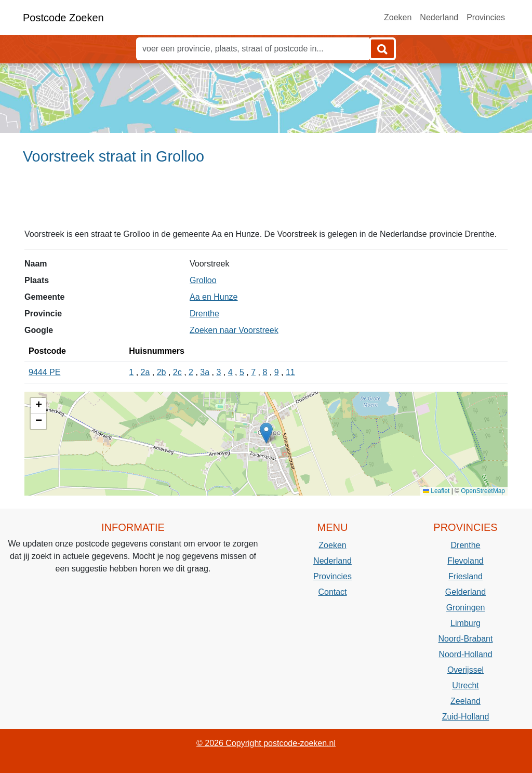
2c (177, 372)
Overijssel (465, 670)
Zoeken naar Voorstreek (234, 330)
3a (205, 372)
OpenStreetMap (483, 491)
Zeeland (465, 701)
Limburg (465, 623)
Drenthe (204, 314)
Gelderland (465, 592)
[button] (266, 433)
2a (145, 372)
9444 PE (44, 372)
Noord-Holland (465, 654)
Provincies (486, 17)
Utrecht (465, 685)
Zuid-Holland (466, 717)
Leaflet (436, 491)
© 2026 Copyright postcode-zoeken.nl (266, 743)
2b (162, 372)
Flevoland (465, 561)
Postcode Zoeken (63, 18)
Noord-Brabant (466, 639)
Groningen (466, 608)
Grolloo (203, 280)
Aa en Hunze (214, 297)
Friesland (465, 576)
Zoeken (398, 17)
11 (290, 372)
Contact (332, 592)
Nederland (439, 17)
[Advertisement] (266, 201)
